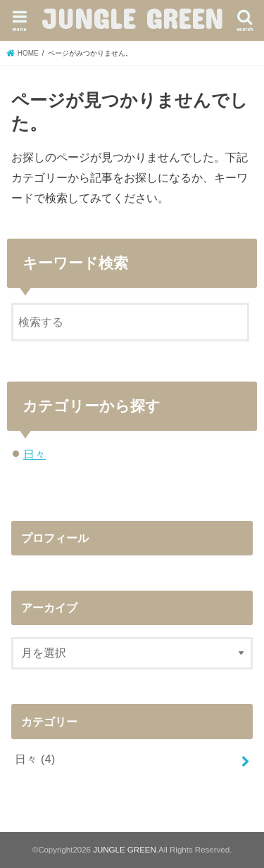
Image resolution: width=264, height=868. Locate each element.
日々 (34, 454)
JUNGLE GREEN (132, 18)
